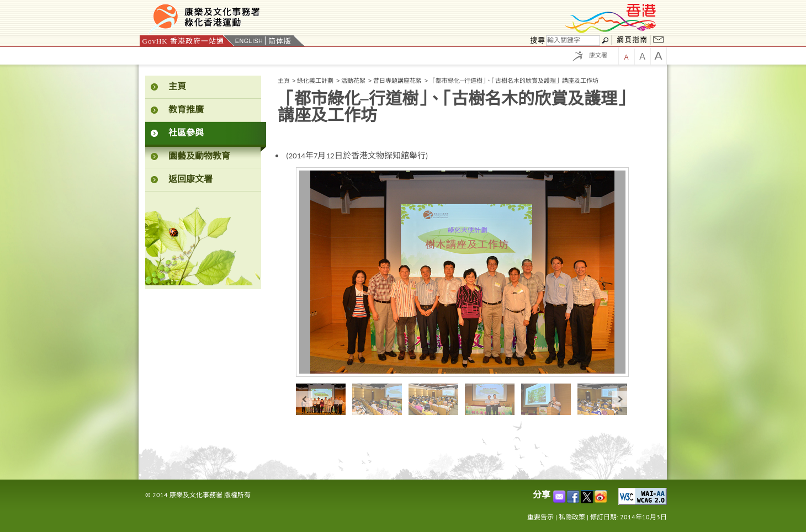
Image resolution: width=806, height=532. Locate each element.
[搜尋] (573, 41)
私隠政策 (572, 517)
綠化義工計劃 (315, 81)
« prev (304, 399)
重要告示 (540, 517)
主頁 (284, 81)
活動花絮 (353, 81)
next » (621, 399)
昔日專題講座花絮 (397, 81)
